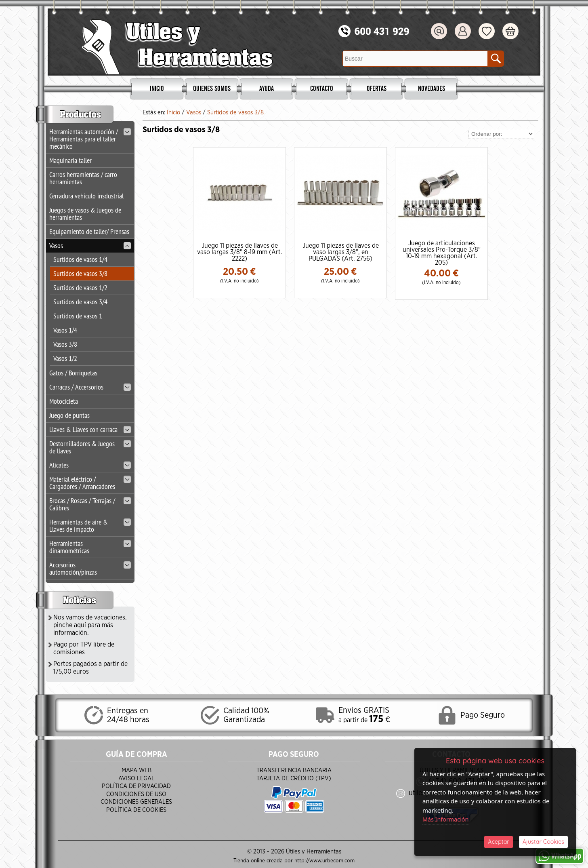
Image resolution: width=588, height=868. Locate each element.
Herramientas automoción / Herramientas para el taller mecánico (90, 139)
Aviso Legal (136, 778)
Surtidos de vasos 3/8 (80, 273)
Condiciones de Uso (136, 794)
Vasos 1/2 (65, 358)
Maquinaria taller (70, 160)
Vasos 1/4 (65, 330)
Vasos (90, 245)
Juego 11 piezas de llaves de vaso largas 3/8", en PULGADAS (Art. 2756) (341, 252)
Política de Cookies (136, 810)
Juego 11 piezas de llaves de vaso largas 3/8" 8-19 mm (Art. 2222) (240, 252)
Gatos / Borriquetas (73, 373)
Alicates (90, 465)
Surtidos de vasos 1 (78, 316)
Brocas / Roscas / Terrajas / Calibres (90, 504)
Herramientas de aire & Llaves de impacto (90, 526)
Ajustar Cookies (543, 841)
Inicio (157, 89)
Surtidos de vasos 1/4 (80, 259)
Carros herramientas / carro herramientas (83, 178)
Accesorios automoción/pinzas (90, 568)
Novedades (432, 89)
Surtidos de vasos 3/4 (80, 302)
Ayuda (267, 89)
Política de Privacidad (136, 786)
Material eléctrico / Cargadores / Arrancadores (90, 483)
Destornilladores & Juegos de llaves (90, 447)
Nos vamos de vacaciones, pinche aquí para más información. (90, 625)
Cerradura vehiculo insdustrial (86, 196)
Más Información (447, 818)
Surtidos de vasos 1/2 (80, 288)
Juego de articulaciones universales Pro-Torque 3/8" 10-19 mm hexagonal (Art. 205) (442, 253)
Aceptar (499, 841)
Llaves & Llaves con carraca (90, 429)
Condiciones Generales (136, 802)
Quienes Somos (212, 89)
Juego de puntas (69, 415)
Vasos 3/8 (65, 344)
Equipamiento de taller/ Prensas (89, 231)
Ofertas (377, 89)
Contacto (322, 89)
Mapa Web (136, 770)
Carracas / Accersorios (90, 387)
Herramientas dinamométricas (90, 547)
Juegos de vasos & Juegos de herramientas (85, 214)
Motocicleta (64, 401)
